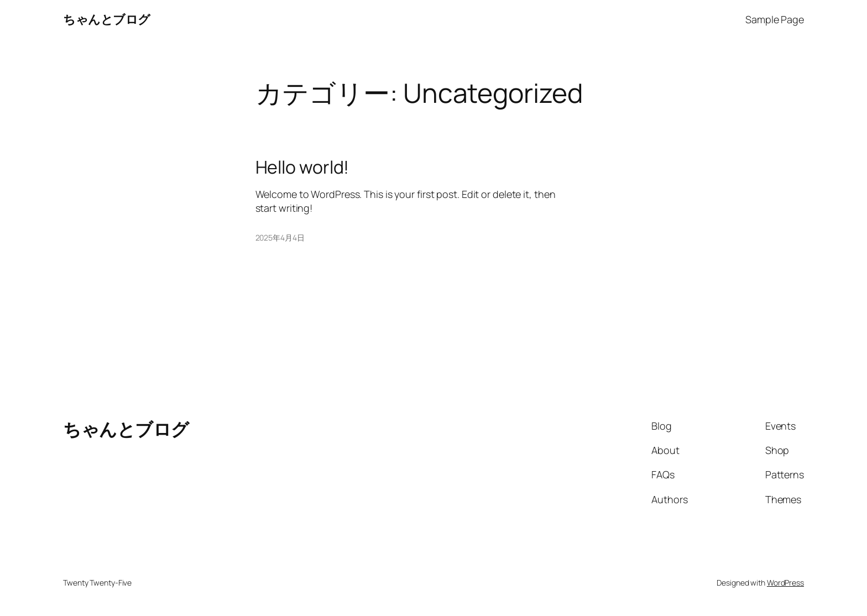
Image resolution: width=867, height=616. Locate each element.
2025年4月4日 (280, 237)
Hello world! (302, 167)
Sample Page (775, 19)
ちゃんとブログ (107, 19)
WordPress (785, 583)
